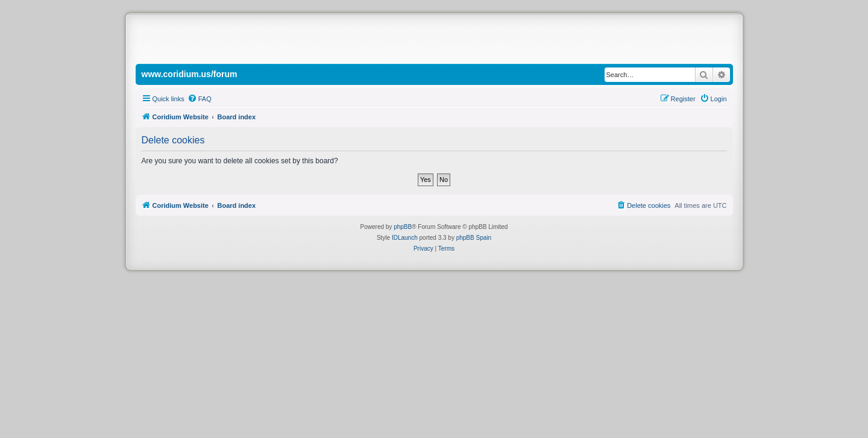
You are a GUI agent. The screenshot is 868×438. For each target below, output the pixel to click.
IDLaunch (405, 238)
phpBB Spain (474, 238)
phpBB (403, 227)
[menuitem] (200, 99)
